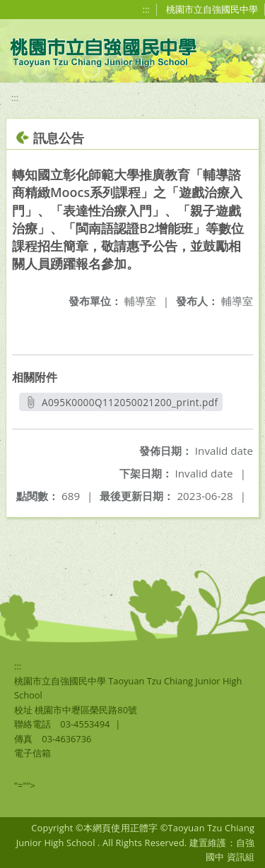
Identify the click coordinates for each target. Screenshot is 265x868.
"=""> (25, 785)
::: (146, 9)
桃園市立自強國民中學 (212, 9)
